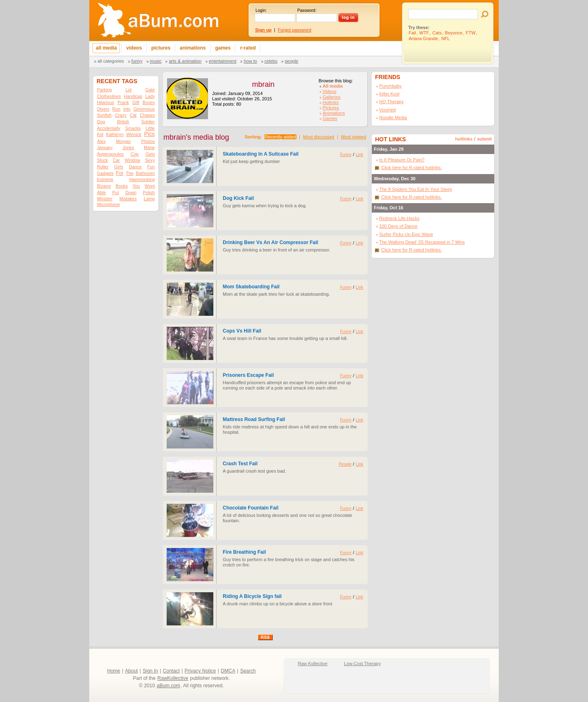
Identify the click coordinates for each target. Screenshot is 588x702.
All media (333, 86)
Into (127, 109)
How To (250, 61)
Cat (133, 115)
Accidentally (109, 128)
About (131, 671)
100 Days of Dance (398, 226)
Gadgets (105, 173)
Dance (135, 167)
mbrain (263, 84)
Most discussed (319, 137)
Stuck (103, 160)
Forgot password (294, 30)
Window (133, 160)
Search (248, 671)
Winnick (134, 134)
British (123, 122)
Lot (129, 90)
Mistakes (128, 199)
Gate (150, 90)
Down (131, 192)
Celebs (271, 61)
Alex (101, 141)
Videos (329, 91)
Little (150, 128)
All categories (111, 61)
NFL (446, 38)
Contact (171, 671)
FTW (471, 33)
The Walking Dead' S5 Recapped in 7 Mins (422, 242)
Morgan (123, 141)
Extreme (105, 179)
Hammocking (142, 179)
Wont (150, 186)
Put (115, 192)
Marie (149, 147)
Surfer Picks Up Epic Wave (406, 234)
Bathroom (145, 173)
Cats (437, 33)
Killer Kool (389, 94)
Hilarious (105, 102)
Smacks (133, 128)
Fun (151, 167)
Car (116, 160)
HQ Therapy (391, 102)
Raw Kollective (313, 664)
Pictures (331, 108)
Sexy (150, 160)
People (291, 61)
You (136, 186)
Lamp (149, 199)
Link (360, 155)
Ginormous (144, 109)
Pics (149, 134)
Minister (105, 199)
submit (484, 139)
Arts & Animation (185, 61)
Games (330, 118)
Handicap (133, 96)
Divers (103, 109)
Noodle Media (393, 118)
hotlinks (464, 139)
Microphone (109, 204)
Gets (150, 154)
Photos (148, 141)
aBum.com (168, 686)
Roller (103, 167)
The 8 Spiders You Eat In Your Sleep (416, 189)
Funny (137, 61)
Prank (123, 102)
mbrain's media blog (196, 137)
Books (122, 186)
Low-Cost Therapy (362, 664)
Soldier (148, 122)
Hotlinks (331, 102)
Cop (135, 154)
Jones (128, 147)
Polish (149, 192)
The (129, 173)
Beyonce (454, 33)
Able (101, 192)
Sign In (150, 671)
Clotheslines (109, 96)
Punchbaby (390, 86)
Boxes (149, 102)
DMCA (228, 671)
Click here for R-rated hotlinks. (412, 168)
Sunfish (104, 115)
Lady (150, 96)
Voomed (387, 110)
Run (116, 109)
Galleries (331, 97)
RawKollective (173, 678)
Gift (136, 102)
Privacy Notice (200, 671)
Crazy (121, 115)
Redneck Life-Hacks (399, 218)
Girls (119, 167)
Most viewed (354, 137)
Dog (101, 122)
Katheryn (115, 134)
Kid (100, 134)
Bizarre (104, 186)
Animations (334, 113)
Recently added (280, 137)
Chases (147, 115)
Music (156, 61)
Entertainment (223, 61)
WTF (424, 33)
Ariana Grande (423, 38)
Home (114, 671)
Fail (412, 33)
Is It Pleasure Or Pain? (402, 160)
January (105, 147)
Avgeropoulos (110, 154)
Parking (104, 90)
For (120, 173)
